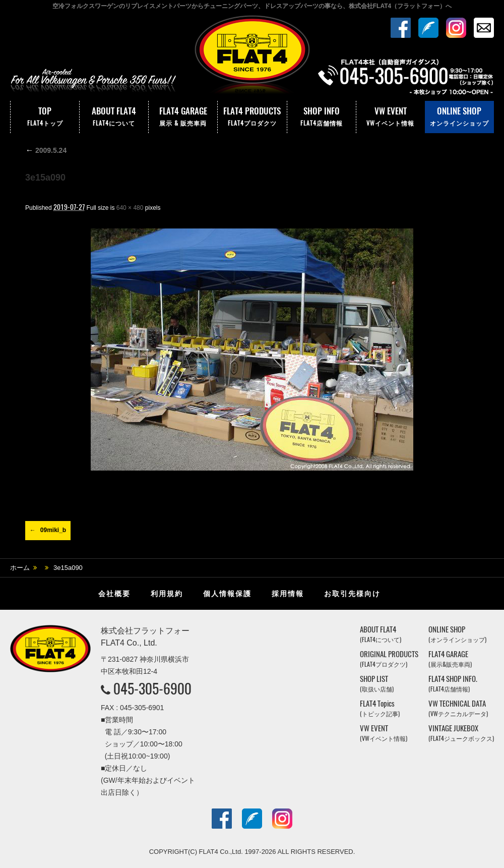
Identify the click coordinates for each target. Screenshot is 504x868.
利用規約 (167, 594)
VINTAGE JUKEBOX (461, 733)
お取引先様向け (352, 594)
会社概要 (114, 594)
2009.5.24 (46, 150)
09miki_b (53, 530)
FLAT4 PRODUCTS (252, 117)
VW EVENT (391, 117)
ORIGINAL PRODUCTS (389, 659)
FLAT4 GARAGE (183, 117)
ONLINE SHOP (459, 117)
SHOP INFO (322, 117)
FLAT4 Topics (380, 708)
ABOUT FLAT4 (114, 117)
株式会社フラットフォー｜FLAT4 (252, 57)
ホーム (20, 568)
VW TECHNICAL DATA (458, 708)
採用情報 (288, 594)
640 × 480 (130, 208)
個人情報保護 (227, 594)
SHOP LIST (377, 684)
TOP (45, 117)
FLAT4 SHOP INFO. (453, 684)
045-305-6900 (152, 688)
